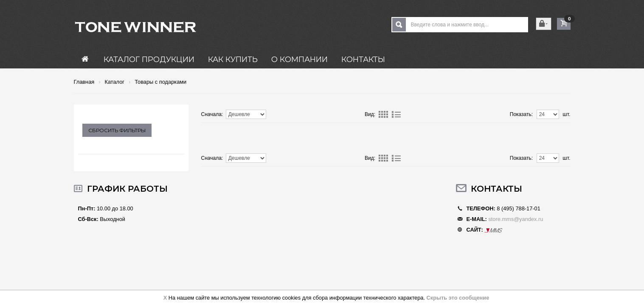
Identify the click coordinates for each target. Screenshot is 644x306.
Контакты (363, 59)
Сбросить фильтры (117, 130)
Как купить (233, 59)
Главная (84, 82)
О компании (300, 59)
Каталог (114, 82)
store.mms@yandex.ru (516, 219)
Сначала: (212, 114)
